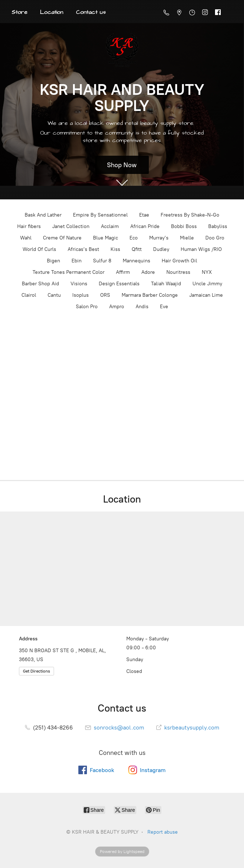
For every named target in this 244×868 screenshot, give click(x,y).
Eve (164, 307)
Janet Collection (71, 226)
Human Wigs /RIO (201, 249)
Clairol (29, 295)
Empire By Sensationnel (100, 215)
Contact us (91, 12)
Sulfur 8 (102, 261)
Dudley (161, 249)
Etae (144, 215)
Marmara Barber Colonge (150, 295)
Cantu (54, 295)
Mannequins (136, 261)
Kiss (115, 249)
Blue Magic (106, 238)
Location (52, 12)
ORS (105, 295)
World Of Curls (39, 249)
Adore (148, 272)
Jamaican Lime (206, 295)
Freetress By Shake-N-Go (190, 215)
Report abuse (163, 832)
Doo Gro (215, 238)
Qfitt (137, 249)
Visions (79, 284)
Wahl (26, 238)
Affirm (123, 272)
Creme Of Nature (62, 238)
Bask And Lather (43, 215)
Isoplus (80, 295)
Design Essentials (119, 284)
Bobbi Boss (184, 226)
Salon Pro (87, 307)
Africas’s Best (83, 249)
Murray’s (159, 238)
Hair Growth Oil (179, 261)
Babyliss (218, 226)
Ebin (77, 261)
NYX (207, 272)
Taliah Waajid (166, 284)
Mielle (187, 238)
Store (19, 12)
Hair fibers (29, 226)
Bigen (53, 261)
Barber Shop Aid (40, 284)
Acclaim (110, 226)
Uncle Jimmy (207, 284)
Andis (142, 307)
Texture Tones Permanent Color (69, 272)
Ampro (117, 307)
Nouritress (178, 272)
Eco (134, 238)
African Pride (145, 226)
